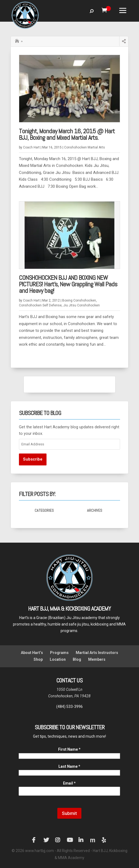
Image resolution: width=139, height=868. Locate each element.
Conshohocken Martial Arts (85, 147)
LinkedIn (81, 840)
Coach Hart (31, 147)
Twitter (46, 840)
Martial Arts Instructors (97, 653)
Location (58, 659)
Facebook (35, 840)
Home (18, 40)
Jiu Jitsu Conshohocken (82, 305)
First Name (69, 749)
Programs (59, 653)
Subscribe (33, 459)
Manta (93, 840)
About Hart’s (32, 653)
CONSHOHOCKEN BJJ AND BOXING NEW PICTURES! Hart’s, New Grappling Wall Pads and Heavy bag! (68, 284)
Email (69, 783)
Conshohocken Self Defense (40, 305)
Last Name (69, 766)
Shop (38, 659)
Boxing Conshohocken (79, 300)
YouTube (69, 840)
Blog (77, 659)
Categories (44, 510)
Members (97, 659)
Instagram (58, 840)
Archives (95, 510)
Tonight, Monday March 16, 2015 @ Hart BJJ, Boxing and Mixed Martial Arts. (67, 134)
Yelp (104, 840)
